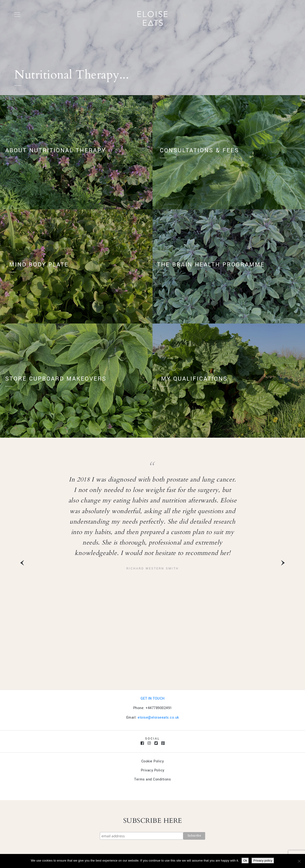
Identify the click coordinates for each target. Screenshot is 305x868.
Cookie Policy (153, 761)
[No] (299, 861)
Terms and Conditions (152, 779)
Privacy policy (263, 861)
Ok (245, 861)
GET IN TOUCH (153, 699)
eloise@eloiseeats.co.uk (158, 718)
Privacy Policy (153, 770)
